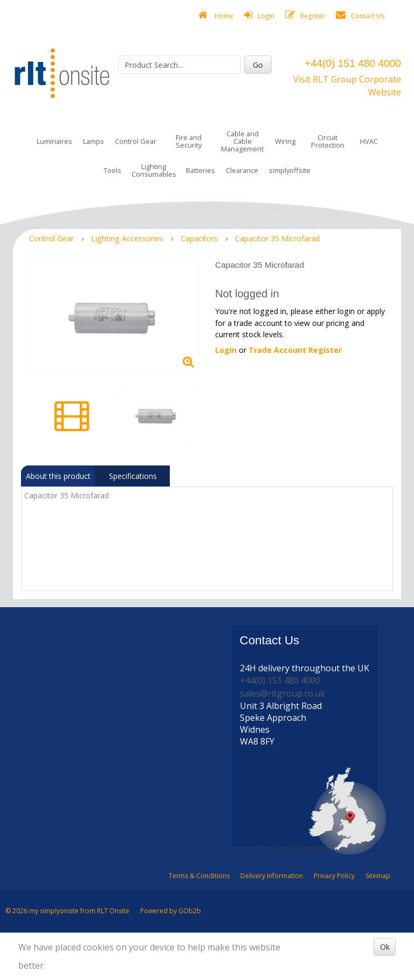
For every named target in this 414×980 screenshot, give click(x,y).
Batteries (201, 170)
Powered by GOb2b (171, 911)
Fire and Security (189, 141)
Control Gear (136, 141)
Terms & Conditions (199, 876)
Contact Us (360, 15)
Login (259, 15)
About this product (58, 476)
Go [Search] (258, 65)
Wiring (285, 141)
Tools (112, 170)
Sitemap (378, 876)
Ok (385, 947)
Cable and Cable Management (242, 141)
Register (305, 15)
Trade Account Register (295, 350)
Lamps (94, 141)
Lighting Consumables (154, 170)
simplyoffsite (290, 170)
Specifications (133, 476)
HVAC (369, 141)
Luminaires (54, 141)
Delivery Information (272, 876)
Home (216, 15)
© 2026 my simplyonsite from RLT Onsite (67, 911)
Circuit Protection (328, 141)
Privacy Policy (334, 876)
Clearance (242, 170)
